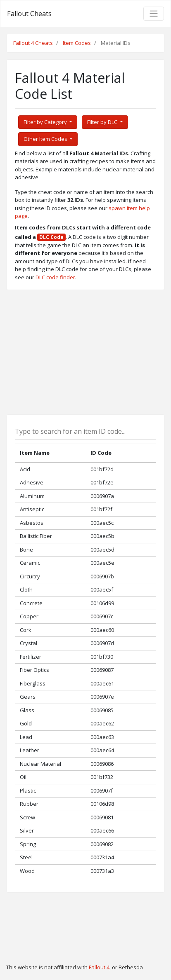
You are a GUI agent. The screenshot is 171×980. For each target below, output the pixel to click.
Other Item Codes (46, 139)
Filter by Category (46, 122)
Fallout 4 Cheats (33, 43)
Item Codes (77, 43)
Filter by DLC (103, 122)
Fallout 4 (99, 967)
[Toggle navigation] (154, 14)
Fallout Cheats (29, 14)
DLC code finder (55, 277)
